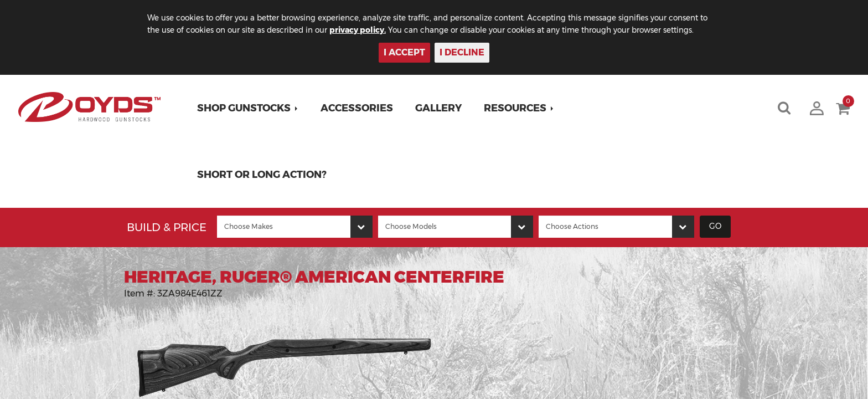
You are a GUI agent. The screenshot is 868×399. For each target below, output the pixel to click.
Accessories (358, 108)
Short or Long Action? (263, 175)
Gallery (440, 108)
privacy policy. (374, 30)
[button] (249, 108)
